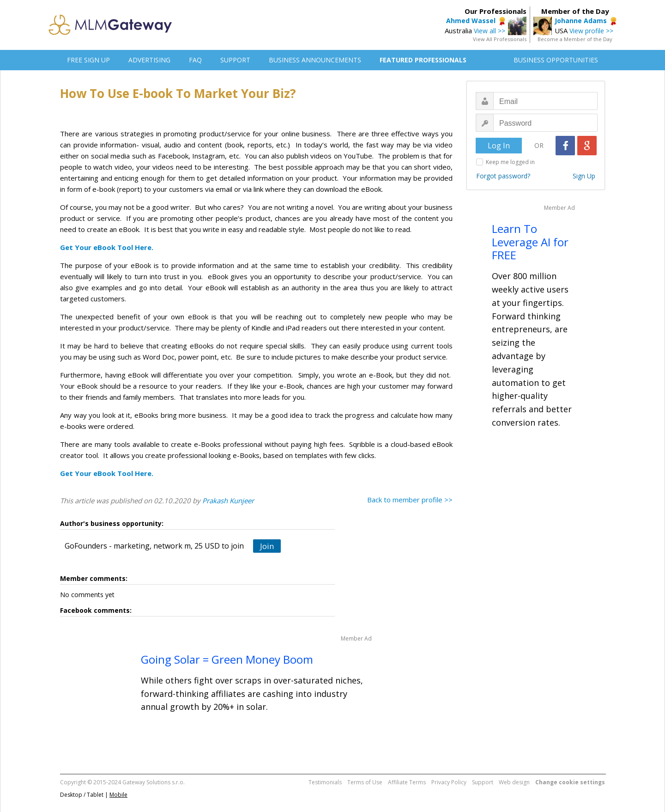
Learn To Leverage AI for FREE (530, 242)
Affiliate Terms (407, 782)
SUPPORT (235, 60)
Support (483, 782)
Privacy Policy (449, 782)
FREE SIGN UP (88, 60)
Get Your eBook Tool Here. (107, 247)
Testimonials (325, 782)
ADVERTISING (149, 60)
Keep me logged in (510, 162)
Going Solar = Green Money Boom (227, 659)
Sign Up (584, 176)
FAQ (195, 60)
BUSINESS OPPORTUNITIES (556, 60)
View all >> (490, 31)
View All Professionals (500, 39)
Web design (514, 782)
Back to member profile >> (410, 500)
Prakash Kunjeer (228, 501)
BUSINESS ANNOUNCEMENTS (315, 60)
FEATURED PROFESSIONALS (423, 60)
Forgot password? (503, 176)
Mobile (118, 795)
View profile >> (591, 31)
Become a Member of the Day (575, 39)
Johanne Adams (581, 21)
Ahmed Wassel (471, 21)
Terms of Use (365, 782)
